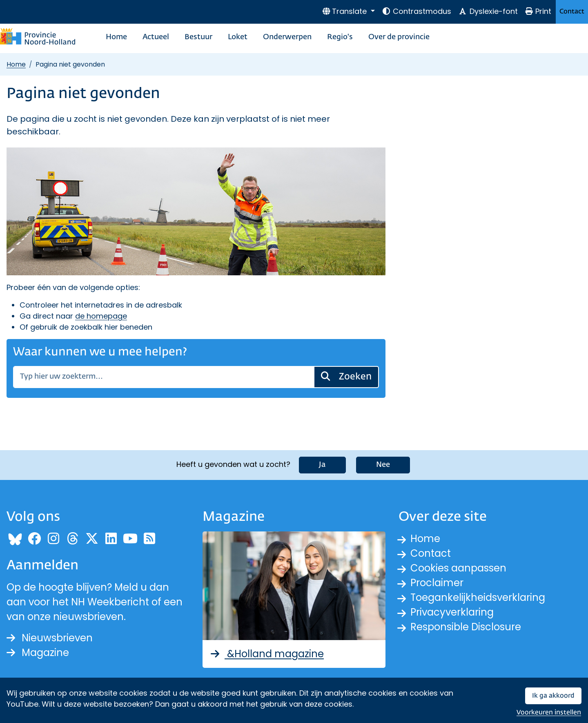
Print (538, 11)
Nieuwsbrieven (50, 638)
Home (116, 37)
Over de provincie (399, 37)
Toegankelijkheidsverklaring (478, 597)
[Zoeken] (164, 377)
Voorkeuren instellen (549, 713)
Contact (572, 12)
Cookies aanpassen (458, 568)
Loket (238, 37)
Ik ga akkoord (553, 696)
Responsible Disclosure (466, 627)
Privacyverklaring (452, 612)
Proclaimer (437, 583)
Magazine (38, 653)
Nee (383, 465)
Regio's (340, 37)
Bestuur (198, 37)
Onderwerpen (287, 37)
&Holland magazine (266, 654)
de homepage (101, 316)
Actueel (156, 37)
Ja (322, 465)
